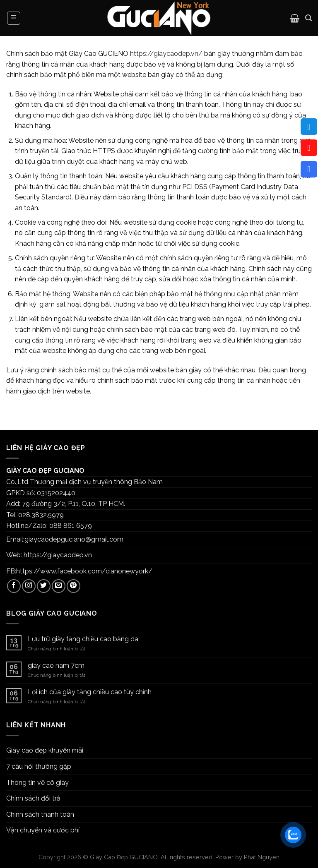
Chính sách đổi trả (33, 798)
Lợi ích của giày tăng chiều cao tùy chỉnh (90, 692)
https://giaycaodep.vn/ (166, 54)
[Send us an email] (59, 586)
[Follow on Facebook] (14, 586)
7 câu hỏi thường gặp (39, 766)
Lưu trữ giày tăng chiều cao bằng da (83, 639)
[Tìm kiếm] (308, 18)
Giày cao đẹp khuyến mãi (45, 750)
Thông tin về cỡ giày (37, 783)
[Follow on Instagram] (29, 586)
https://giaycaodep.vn (58, 555)
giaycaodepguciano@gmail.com (74, 539)
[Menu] (14, 18)
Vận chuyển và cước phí (43, 830)
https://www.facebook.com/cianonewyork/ (84, 571)
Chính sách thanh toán (40, 814)
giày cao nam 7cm (56, 665)
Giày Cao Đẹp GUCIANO (124, 857)
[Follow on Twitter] (44, 586)
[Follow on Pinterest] (73, 586)
